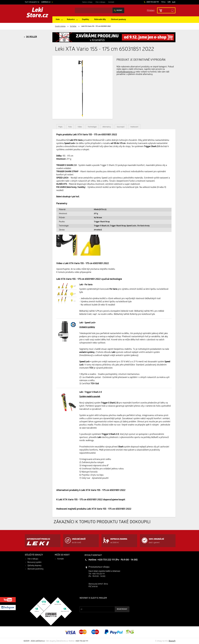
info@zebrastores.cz (126, 72)
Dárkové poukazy (118, 20)
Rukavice (71, 20)
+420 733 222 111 (152, 2)
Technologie (92, 127)
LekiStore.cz (46, 2)
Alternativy (107, 127)
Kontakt (111, 2)
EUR (174, 2)
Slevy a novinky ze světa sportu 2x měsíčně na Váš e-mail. (102, 603)
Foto (70, 127)
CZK (169, 2)
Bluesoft (172, 641)
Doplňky (85, 20)
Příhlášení (151, 10)
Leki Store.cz (37, 13)
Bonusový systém (34, 562)
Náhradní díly (100, 20)
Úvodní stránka (60, 26)
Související (121, 127)
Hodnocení (134, 127)
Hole (58, 20)
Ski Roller (73, 26)
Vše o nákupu (100, 2)
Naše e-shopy (87, 2)
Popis (60, 127)
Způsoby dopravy (34, 566)
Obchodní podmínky (35, 569)
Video (80, 127)
